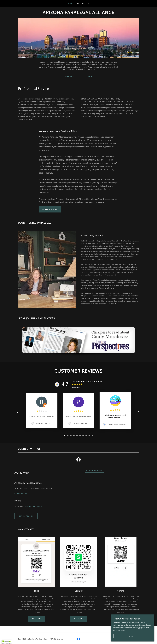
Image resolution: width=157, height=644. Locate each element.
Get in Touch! (26, 516)
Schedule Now (50, 209)
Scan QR (78, 619)
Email (89, 76)
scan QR (36, 619)
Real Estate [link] (83, 3)
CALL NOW (70, 76)
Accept (133, 636)
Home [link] (71, 3)
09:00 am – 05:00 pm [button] (32, 506)
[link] (78, 460)
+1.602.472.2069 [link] (21, 493)
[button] (41, 506)
